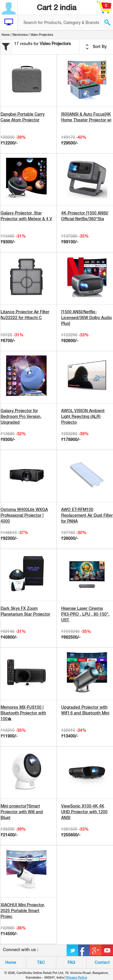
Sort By (96, 47)
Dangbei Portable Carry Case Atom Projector (23, 117)
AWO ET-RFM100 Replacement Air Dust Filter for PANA (87, 515)
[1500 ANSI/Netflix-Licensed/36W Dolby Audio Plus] (86, 318)
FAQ (71, 962)
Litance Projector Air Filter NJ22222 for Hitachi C (25, 315)
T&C (41, 962)
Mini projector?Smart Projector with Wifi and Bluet (22, 812)
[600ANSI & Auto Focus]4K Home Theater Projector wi (86, 117)
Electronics (20, 35)
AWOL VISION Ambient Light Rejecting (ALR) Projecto (83, 416)
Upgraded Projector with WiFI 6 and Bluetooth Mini (85, 710)
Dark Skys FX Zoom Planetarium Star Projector (25, 611)
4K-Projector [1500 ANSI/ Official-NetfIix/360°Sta (85, 216)
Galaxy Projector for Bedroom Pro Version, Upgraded (21, 416)
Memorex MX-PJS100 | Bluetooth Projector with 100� (23, 713)
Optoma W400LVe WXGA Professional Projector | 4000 (24, 515)
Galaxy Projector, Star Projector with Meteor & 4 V (26, 216)
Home (6, 35)
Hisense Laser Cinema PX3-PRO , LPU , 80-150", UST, (85, 614)
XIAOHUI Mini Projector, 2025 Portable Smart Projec (23, 911)
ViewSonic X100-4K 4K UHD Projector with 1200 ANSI (84, 812)
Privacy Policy (77, 977)
